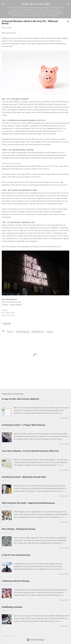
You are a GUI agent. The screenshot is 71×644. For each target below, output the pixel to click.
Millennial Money (38, 332)
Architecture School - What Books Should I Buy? (24, 477)
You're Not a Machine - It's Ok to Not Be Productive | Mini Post (30, 451)
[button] (68, 22)
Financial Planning (22, 332)
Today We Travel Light (36, 4)
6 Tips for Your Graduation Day (16, 555)
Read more (64, 418)
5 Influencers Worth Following (16, 581)
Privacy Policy (10, 636)
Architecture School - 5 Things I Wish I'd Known (23, 425)
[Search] (68, 5)
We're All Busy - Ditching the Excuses (19, 529)
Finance (10, 332)
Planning (50, 332)
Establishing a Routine (12, 607)
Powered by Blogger (36, 640)
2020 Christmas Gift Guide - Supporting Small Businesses (28, 503)
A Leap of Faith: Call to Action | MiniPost (20, 399)
